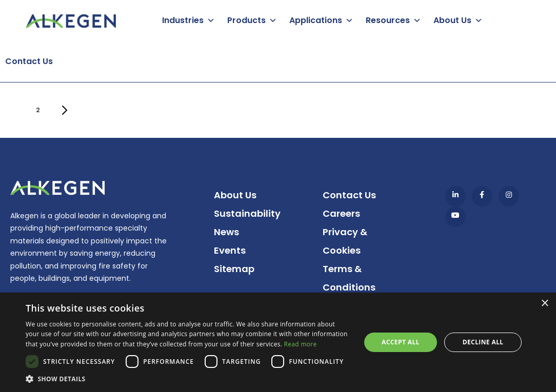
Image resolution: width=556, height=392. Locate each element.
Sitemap (234, 269)
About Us (235, 195)
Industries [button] (183, 20)
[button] (188, 379)
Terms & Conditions (349, 278)
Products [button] (246, 20)
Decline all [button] (483, 342)
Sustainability (247, 213)
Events (230, 250)
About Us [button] (452, 20)
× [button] (544, 304)
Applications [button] (316, 20)
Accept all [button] (401, 342)
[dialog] (278, 342)
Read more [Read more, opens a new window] (301, 344)
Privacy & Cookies (345, 241)
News (226, 232)
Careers (341, 213)
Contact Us (29, 61)
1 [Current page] (17, 113)
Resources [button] (388, 20)
